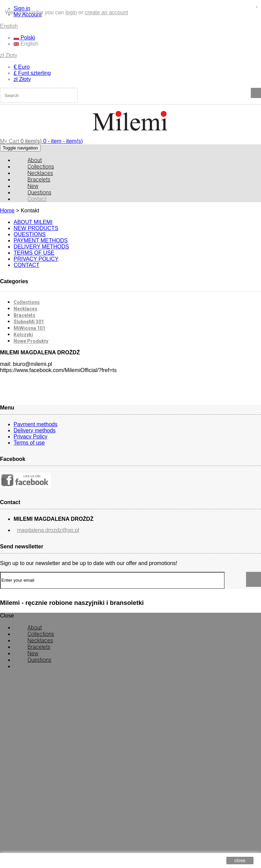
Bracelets (24, 315)
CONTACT (27, 265)
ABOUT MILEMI (33, 222)
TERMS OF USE (34, 253)
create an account (106, 12)
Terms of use (29, 443)
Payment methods (36, 424)
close (240, 861)
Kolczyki (23, 335)
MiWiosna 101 (29, 328)
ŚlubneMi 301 (29, 322)
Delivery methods (35, 430)
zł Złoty (9, 55)
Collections (27, 302)
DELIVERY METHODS (41, 247)
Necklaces (25, 309)
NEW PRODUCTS (36, 228)
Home (7, 211)
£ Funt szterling (32, 73)
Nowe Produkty (31, 341)
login (71, 12)
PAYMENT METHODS (41, 240)
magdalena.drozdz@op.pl (48, 530)
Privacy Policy (31, 437)
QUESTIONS (30, 234)
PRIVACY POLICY (36, 259)
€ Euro (22, 67)
